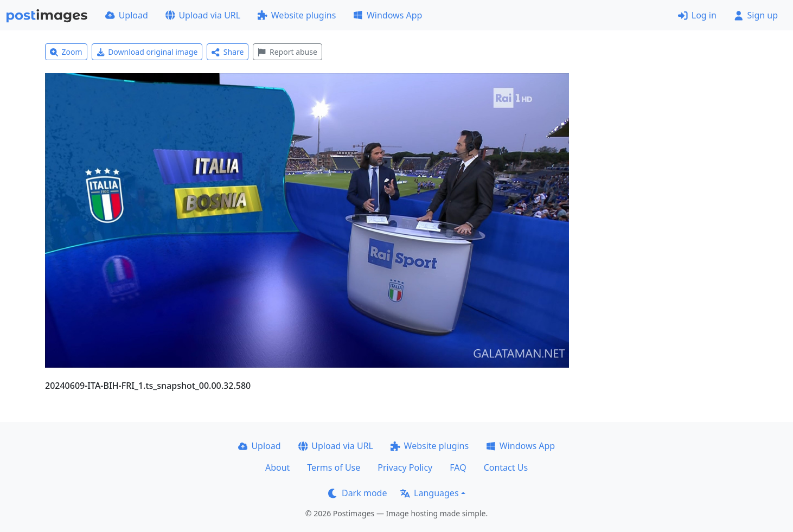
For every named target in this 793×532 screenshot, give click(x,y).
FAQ (458, 467)
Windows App (388, 15)
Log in (697, 15)
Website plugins (297, 15)
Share (228, 52)
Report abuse (287, 52)
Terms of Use (334, 467)
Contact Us (506, 467)
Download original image (147, 52)
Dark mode (357, 493)
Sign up (756, 15)
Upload (127, 15)
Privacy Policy (405, 467)
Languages (429, 493)
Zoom (66, 52)
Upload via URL (203, 15)
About (277, 467)
